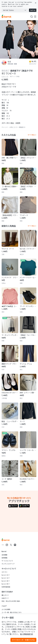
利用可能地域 (6, 587)
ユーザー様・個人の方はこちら (12, 612)
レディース (5, 77)
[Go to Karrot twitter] (11, 545)
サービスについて (7, 561)
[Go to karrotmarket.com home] (6, 17)
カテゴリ (4, 572)
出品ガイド (5, 598)
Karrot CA (6, 578)
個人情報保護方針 (27, 634)
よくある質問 (6, 609)
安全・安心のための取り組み (11, 601)
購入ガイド (5, 595)
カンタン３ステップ (8, 564)
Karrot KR (6, 584)
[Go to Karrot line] (15, 545)
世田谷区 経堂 (12, 64)
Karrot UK (6, 581)
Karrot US (6, 575)
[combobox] (15, 10)
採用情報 (4, 558)
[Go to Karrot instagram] (7, 545)
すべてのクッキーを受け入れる (23, 640)
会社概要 (4, 555)
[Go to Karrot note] (3, 545)
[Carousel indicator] (16, 56)
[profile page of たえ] (4, 63)
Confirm (33, 10)
